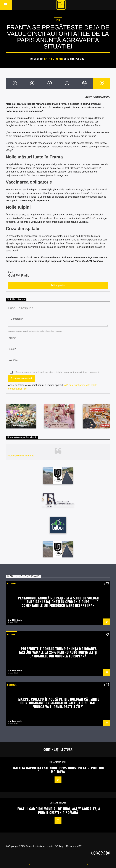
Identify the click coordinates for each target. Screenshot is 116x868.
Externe (12, 584)
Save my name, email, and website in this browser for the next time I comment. (57, 372)
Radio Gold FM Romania (21, 456)
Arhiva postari (58, 285)
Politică (12, 685)
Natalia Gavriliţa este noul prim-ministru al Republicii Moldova (59, 770)
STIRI (58, 20)
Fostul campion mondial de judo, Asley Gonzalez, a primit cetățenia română (59, 810)
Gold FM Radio (54, 59)
